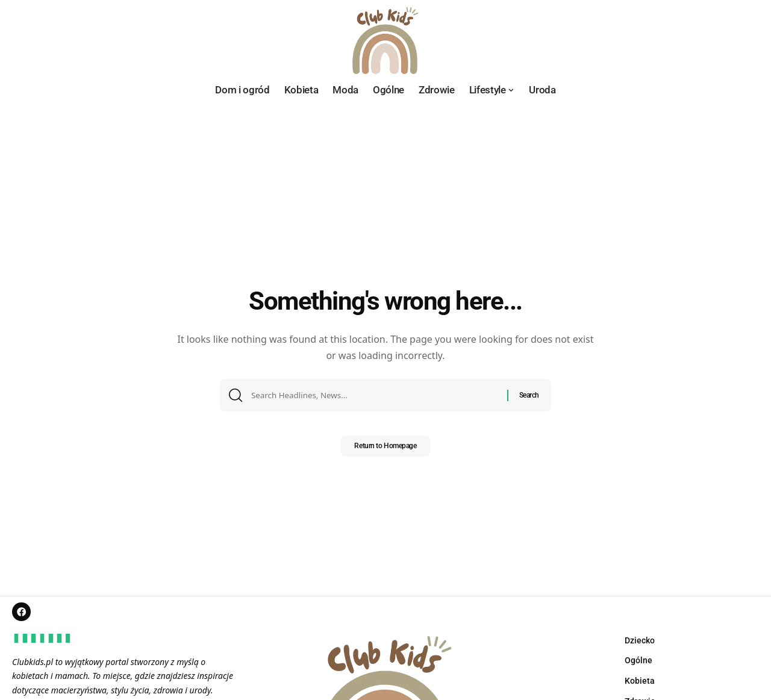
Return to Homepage (385, 450)
